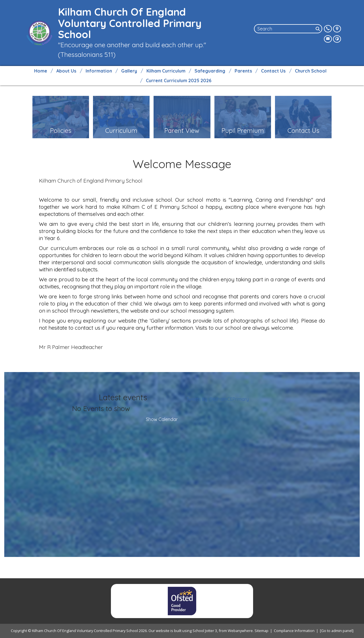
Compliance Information (294, 631)
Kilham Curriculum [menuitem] (166, 71)
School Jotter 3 (205, 631)
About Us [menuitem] (66, 71)
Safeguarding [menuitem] (210, 71)
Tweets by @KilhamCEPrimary (218, 399)
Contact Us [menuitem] (273, 71)
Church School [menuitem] (311, 71)
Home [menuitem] (41, 71)
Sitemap (261, 631)
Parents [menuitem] (243, 71)
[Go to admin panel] (337, 631)
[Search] (318, 29)
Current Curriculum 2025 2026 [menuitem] (179, 80)
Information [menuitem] (99, 71)
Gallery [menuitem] (129, 71)
